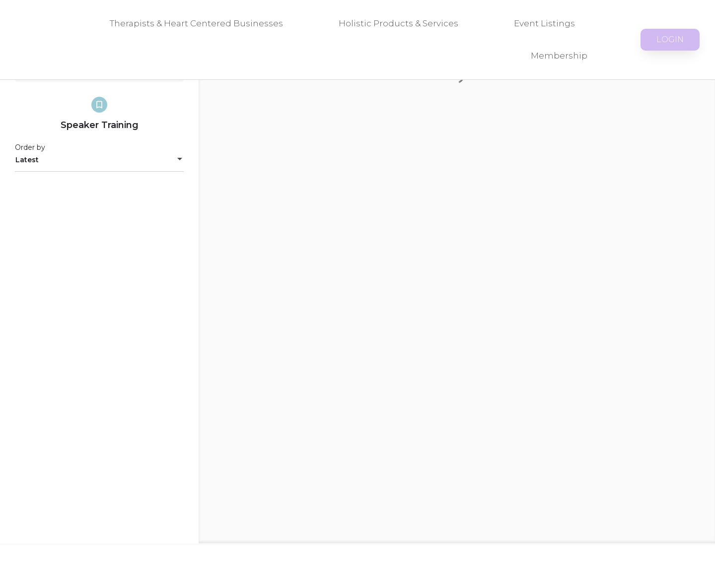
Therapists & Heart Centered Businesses (196, 23)
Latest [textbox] (27, 160)
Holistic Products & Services (398, 23)
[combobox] (99, 160)
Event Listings (544, 23)
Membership (559, 56)
